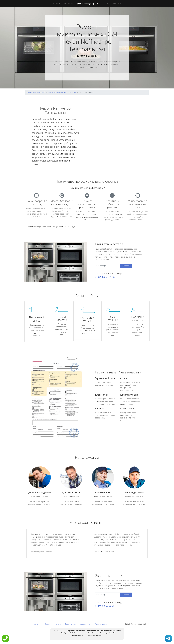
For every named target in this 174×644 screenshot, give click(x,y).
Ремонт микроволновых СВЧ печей (62, 92)
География (69, 4)
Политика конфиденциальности (77, 624)
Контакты (117, 4)
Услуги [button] (56, 4)
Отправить (126, 266)
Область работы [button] (102, 624)
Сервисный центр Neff (36, 92)
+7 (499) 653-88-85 (87, 56)
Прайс (106, 4)
